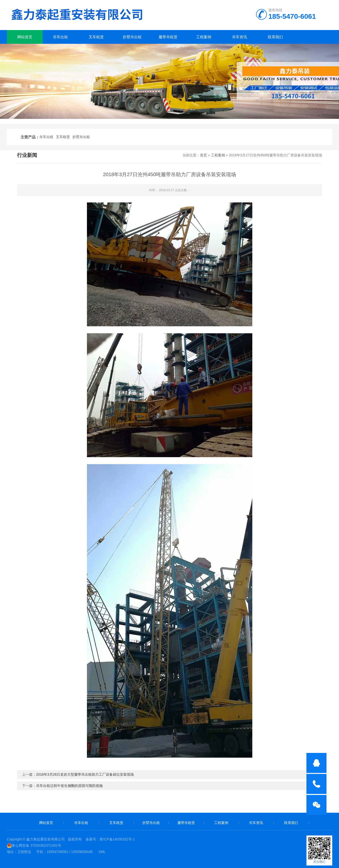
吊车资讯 (240, 37)
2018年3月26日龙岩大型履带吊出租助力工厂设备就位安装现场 (85, 774)
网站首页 (25, 37)
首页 (203, 155)
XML (102, 852)
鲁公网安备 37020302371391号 (34, 845)
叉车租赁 (96, 37)
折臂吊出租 (132, 37)
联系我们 (275, 37)
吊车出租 (60, 37)
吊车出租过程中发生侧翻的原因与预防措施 (69, 786)
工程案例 (204, 37)
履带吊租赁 (168, 37)
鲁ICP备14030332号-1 (117, 839)
